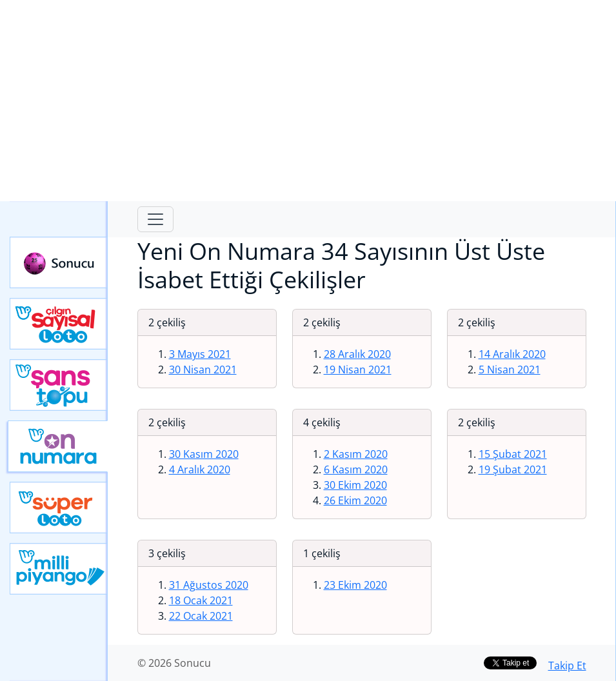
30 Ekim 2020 (355, 485)
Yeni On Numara (58, 446)
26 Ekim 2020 (355, 500)
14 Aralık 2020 (512, 354)
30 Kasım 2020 (204, 454)
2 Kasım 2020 (356, 454)
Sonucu (59, 262)
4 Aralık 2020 (200, 469)
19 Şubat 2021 (513, 469)
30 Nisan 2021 (203, 370)
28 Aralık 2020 (357, 354)
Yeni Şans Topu (59, 385)
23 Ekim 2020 (355, 585)
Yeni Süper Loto (59, 508)
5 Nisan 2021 (510, 370)
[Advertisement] (308, 101)
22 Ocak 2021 (201, 616)
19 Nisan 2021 (358, 370)
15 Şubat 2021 (513, 454)
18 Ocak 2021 (201, 600)
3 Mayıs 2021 (200, 354)
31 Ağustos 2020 (209, 585)
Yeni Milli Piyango (59, 569)
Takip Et (567, 666)
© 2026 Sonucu (174, 663)
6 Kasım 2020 (356, 469)
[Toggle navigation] (155, 219)
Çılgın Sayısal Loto (59, 324)
